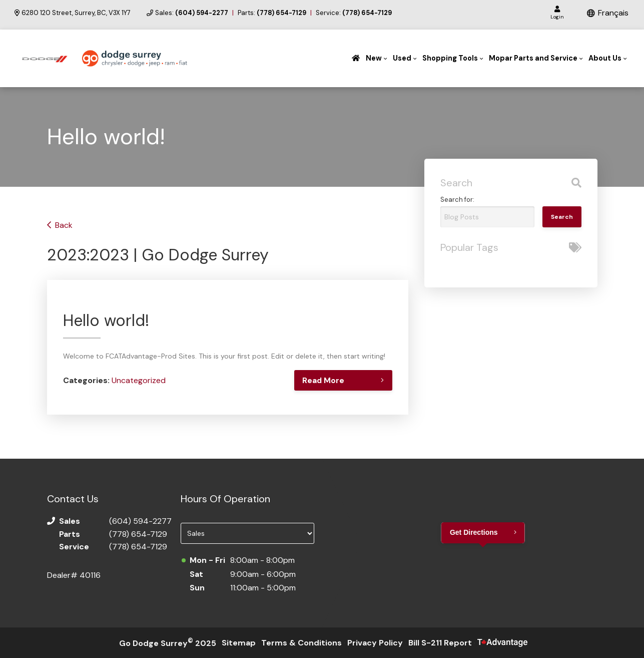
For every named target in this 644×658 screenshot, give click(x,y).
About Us (605, 58)
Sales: (192, 13)
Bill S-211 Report (440, 643)
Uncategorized (139, 380)
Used (402, 58)
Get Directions (474, 532)
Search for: (457, 200)
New (374, 58)
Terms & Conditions (301, 643)
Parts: (272, 13)
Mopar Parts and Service (533, 58)
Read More (322, 380)
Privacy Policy (375, 643)
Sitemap (239, 643)
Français (613, 13)
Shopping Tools (450, 58)
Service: (354, 13)
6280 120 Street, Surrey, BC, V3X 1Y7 (73, 13)
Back (64, 225)
